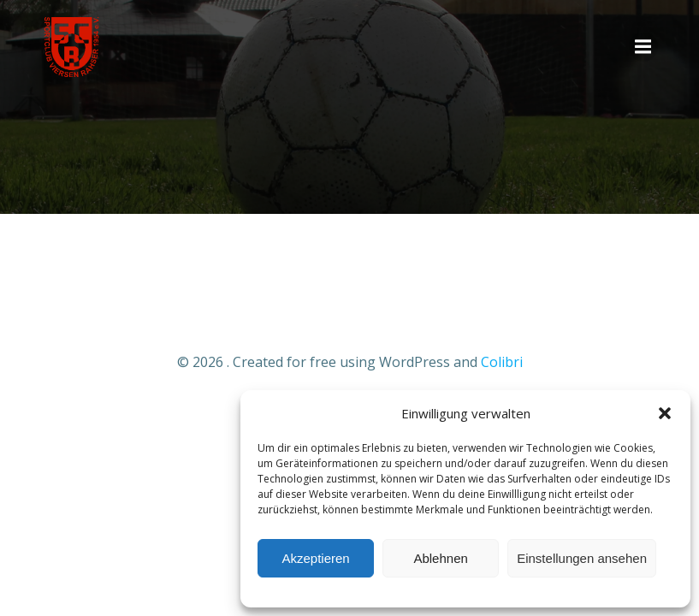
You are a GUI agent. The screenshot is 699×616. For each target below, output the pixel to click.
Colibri (502, 362)
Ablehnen (440, 558)
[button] (665, 413)
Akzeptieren (315, 558)
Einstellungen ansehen (582, 558)
